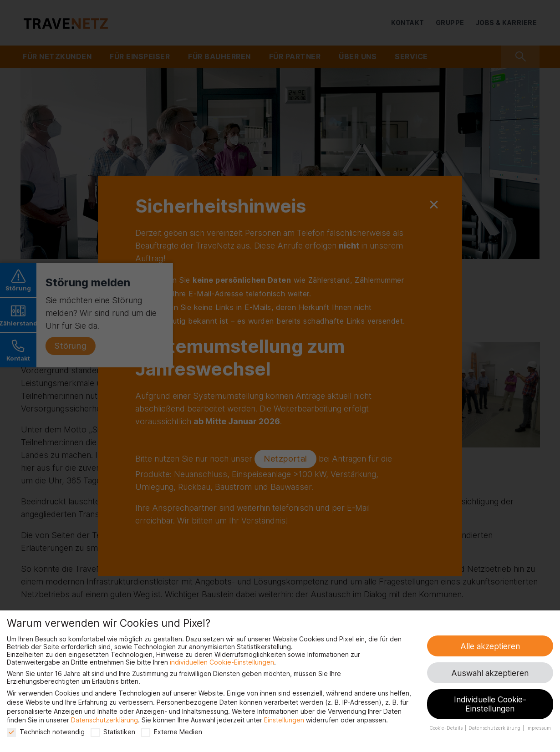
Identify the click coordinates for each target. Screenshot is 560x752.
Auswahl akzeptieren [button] (490, 673)
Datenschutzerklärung (104, 720)
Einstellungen (284, 720)
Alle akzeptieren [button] (490, 646)
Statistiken (113, 732)
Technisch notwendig (46, 732)
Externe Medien (172, 732)
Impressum (539, 728)
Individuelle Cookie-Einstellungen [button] (490, 704)
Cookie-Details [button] (447, 728)
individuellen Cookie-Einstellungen (222, 662)
